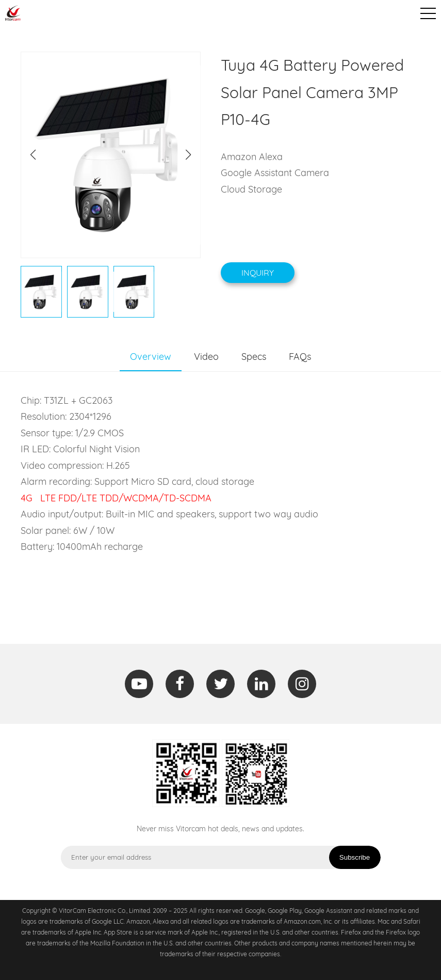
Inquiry (258, 273)
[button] (189, 155)
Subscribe (355, 857)
